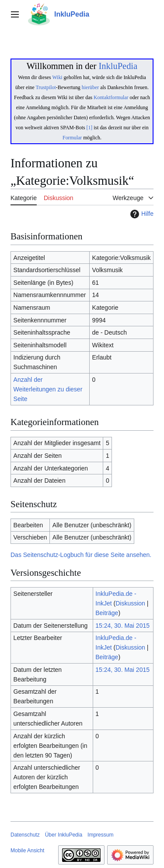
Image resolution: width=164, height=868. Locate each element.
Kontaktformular (111, 97)
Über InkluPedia (64, 835)
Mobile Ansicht (27, 851)
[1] (90, 128)
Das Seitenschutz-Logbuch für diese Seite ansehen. (81, 555)
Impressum (100, 835)
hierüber (90, 87)
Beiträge (107, 613)
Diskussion (130, 603)
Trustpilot (46, 87)
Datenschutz (25, 835)
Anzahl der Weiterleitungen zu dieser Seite (48, 389)
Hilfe (141, 214)
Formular (72, 138)
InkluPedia (118, 66)
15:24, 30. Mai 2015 (122, 626)
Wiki (57, 77)
